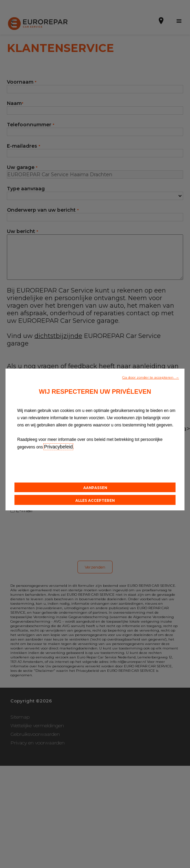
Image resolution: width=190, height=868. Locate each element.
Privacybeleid (58, 447)
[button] (151, 377)
